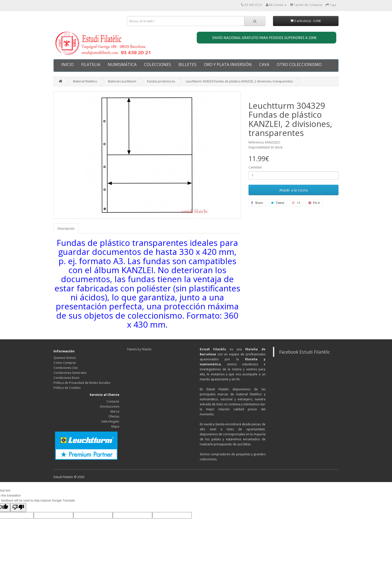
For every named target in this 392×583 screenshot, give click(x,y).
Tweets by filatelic (139, 349)
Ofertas (114, 416)
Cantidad (255, 167)
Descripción (66, 229)
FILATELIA (91, 64)
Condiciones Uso (66, 368)
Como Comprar (65, 363)
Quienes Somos (65, 358)
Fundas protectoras (161, 81)
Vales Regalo (110, 421)
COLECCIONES (157, 64)
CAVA (264, 64)
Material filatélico (85, 81)
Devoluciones (110, 406)
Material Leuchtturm (122, 81)
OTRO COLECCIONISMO (299, 64)
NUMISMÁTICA (122, 64)
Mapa (115, 426)
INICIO (67, 64)
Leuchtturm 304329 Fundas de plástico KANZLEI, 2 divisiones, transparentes (239, 81)
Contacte (113, 401)
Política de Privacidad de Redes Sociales (82, 383)
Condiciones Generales (70, 373)
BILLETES (187, 64)
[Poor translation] (18, 508)
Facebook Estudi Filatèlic (305, 352)
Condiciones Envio (66, 378)
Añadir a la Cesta (293, 190)
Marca (115, 411)
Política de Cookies (67, 388)
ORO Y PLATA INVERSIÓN (228, 64)
